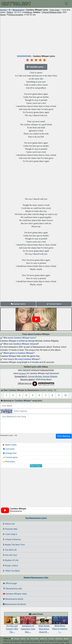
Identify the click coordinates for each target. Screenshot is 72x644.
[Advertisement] (36, 35)
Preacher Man (10, 529)
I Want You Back (11, 571)
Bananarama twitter (13, 599)
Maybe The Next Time (14, 545)
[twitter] (12, 639)
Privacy (17, 639)
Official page (10, 583)
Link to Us (43, 639)
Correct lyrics (54, 304)
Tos (28, 639)
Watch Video (10, 445)
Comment (9, 449)
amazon (23, 373)
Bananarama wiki (12, 589)
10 (65, 395)
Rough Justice (10, 566)
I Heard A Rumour (12, 539)
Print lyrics (9, 462)
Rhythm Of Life (11, 560)
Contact (51, 639)
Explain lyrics (18, 304)
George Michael (35, 376)
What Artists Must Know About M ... (44, 626)
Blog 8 (66, 639)
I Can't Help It (10, 534)
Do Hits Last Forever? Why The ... (12, 626)
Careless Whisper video (15, 594)
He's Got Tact (10, 555)
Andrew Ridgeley (50, 376)
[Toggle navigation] (66, 4)
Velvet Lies (9, 524)
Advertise (59, 639)
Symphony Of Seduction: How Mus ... (28, 626)
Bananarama (18, 10)
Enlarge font (10, 453)
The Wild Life (10, 550)
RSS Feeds (35, 639)
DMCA (23, 639)
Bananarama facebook (14, 604)
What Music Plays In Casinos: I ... (60, 626)
